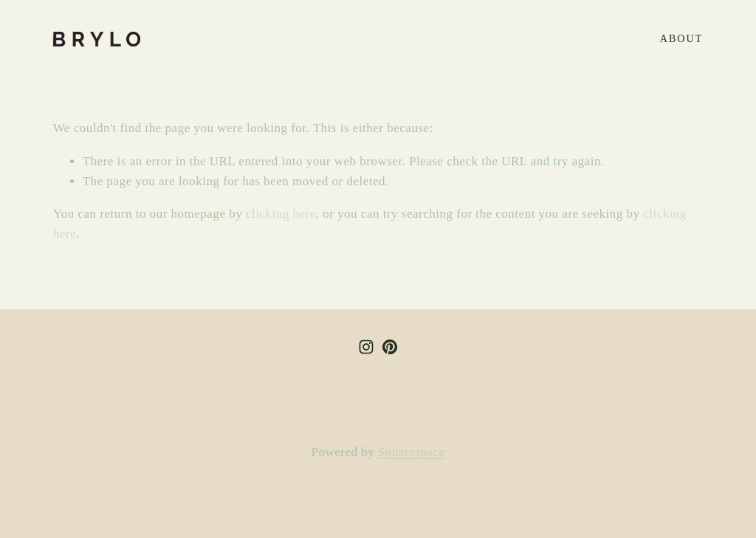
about (682, 38)
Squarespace (411, 452)
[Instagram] (366, 347)
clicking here (281, 214)
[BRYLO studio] (390, 347)
